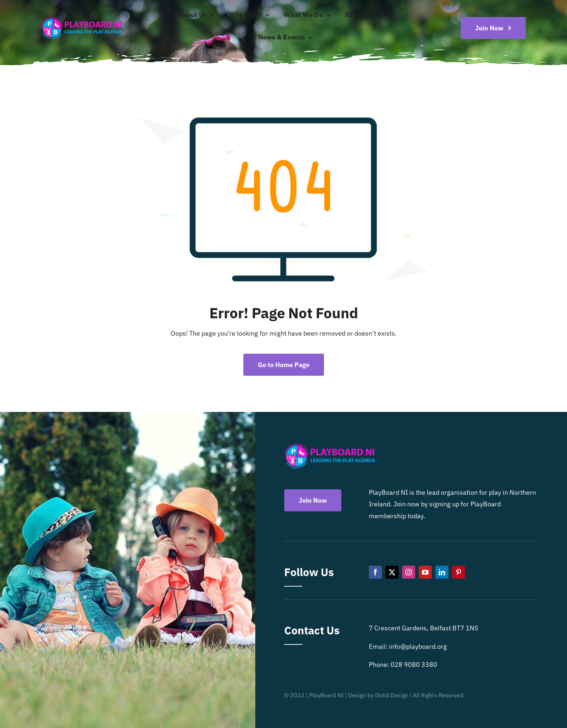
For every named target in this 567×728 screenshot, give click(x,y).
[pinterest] (459, 572)
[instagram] (409, 572)
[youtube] (425, 572)
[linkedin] (442, 572)
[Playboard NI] (82, 18)
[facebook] (375, 572)
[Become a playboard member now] (493, 28)
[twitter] (392, 572)
